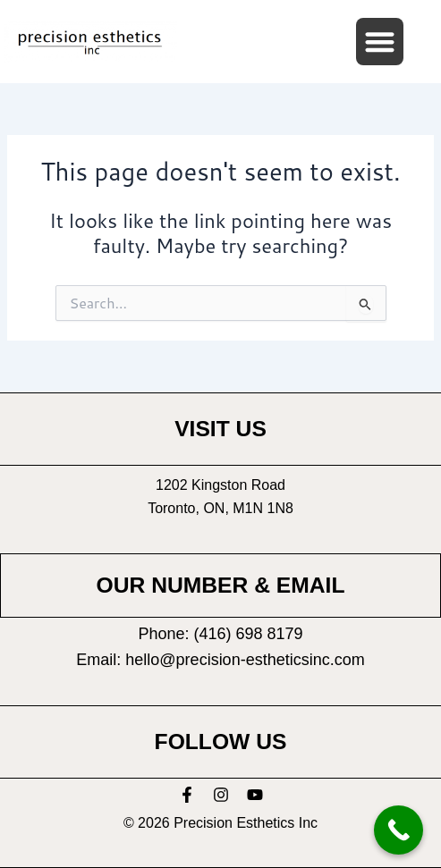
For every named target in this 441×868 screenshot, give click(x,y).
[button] (380, 42)
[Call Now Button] (399, 830)
